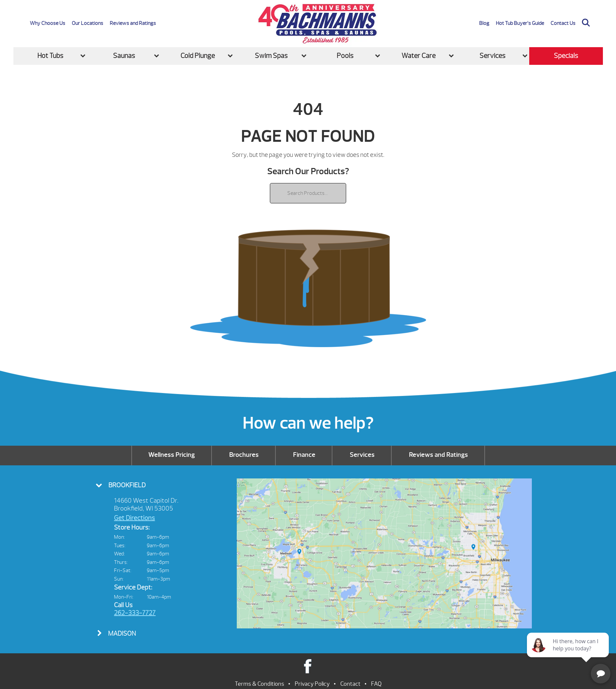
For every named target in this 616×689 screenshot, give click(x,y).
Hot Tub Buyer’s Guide (520, 23)
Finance (304, 455)
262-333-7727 (135, 613)
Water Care (419, 56)
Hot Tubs (50, 56)
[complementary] (569, 653)
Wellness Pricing (172, 455)
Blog (484, 23)
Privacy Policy (312, 684)
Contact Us (563, 23)
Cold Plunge (198, 56)
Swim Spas (271, 56)
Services (492, 56)
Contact (350, 684)
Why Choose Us (47, 23)
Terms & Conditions (260, 684)
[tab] (155, 485)
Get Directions (134, 518)
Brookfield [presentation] (127, 485)
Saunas (124, 56)
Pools (345, 56)
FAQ (376, 684)
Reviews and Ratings (133, 23)
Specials (566, 56)
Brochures (244, 455)
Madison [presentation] (122, 633)
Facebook (308, 666)
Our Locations (87, 23)
